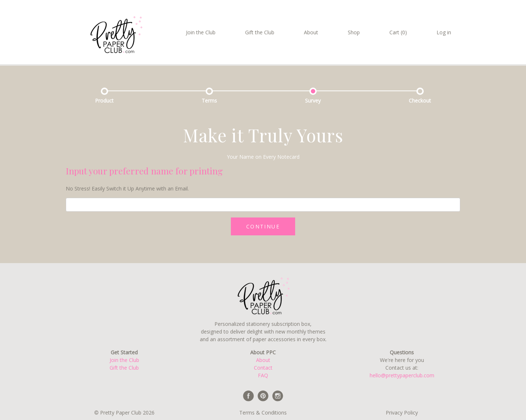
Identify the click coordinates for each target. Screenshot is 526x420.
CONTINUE (263, 226)
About (311, 32)
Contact (263, 368)
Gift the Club (260, 32)
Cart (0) (398, 32)
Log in (444, 32)
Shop (354, 32)
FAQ (263, 375)
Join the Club (201, 32)
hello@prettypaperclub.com (402, 375)
